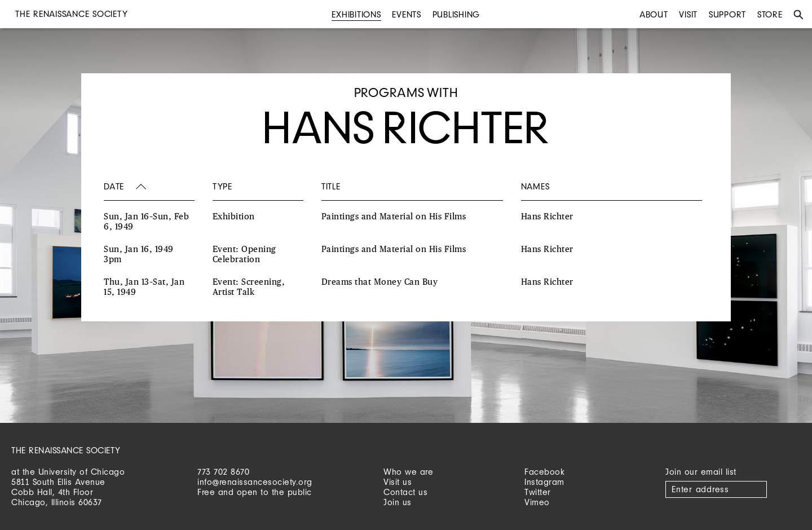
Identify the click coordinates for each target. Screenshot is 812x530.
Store (770, 14)
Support (727, 14)
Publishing (456, 14)
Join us (398, 502)
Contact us (405, 492)
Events (407, 14)
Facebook (544, 472)
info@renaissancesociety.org (255, 482)
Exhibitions (356, 14)
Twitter (538, 492)
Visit (688, 14)
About (654, 14)
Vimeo (537, 502)
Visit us (398, 482)
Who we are (408, 472)
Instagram (544, 482)
